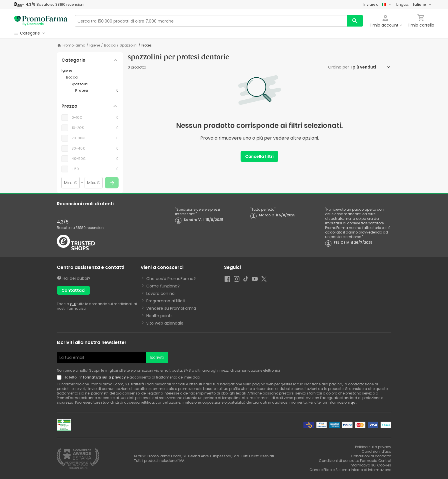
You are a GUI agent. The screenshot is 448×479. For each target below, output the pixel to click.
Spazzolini (129, 45)
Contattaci (73, 290)
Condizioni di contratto (371, 456)
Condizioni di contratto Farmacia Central (355, 461)
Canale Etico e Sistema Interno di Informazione (350, 470)
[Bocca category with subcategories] (92, 77)
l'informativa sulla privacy (102, 377)
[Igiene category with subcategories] (90, 71)
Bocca (110, 45)
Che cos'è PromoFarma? (171, 279)
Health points (159, 316)
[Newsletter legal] (60, 377)
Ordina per (339, 67)
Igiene (95, 45)
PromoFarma (74, 45)
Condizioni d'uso (376, 451)
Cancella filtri (259, 156)
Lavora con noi (161, 293)
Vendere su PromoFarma (171, 308)
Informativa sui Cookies (370, 465)
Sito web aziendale (165, 323)
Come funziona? (163, 286)
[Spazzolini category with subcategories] (95, 84)
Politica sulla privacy (373, 447)
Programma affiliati (166, 301)
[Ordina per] (370, 67)
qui (73, 304)
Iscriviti (157, 357)
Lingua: (414, 4)
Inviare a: (377, 4)
